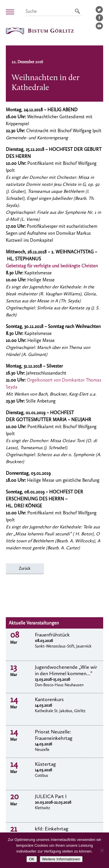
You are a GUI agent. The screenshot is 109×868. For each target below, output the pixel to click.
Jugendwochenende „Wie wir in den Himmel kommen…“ (66, 670)
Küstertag (45, 764)
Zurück (25, 568)
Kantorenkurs (49, 699)
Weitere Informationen (61, 859)
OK (32, 859)
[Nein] (102, 850)
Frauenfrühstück (52, 635)
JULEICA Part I (51, 796)
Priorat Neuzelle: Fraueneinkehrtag (54, 735)
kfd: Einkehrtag (52, 829)
